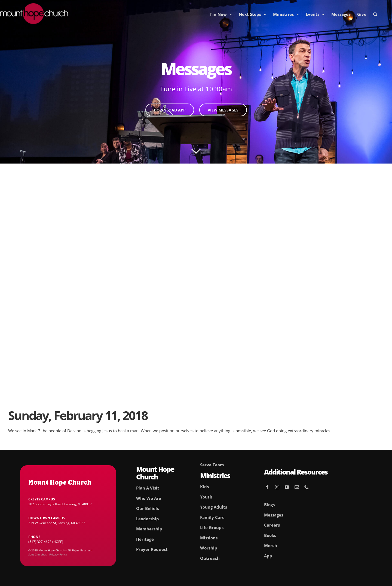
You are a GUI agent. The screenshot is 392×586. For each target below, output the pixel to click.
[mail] (297, 487)
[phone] (307, 487)
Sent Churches (38, 554)
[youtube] (287, 487)
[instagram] (277, 487)
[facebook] (267, 487)
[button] (375, 14)
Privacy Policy (58, 554)
